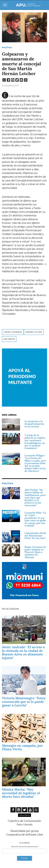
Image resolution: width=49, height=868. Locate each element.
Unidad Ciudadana (13, 332)
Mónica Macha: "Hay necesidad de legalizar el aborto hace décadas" (21, 793)
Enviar (25, 858)
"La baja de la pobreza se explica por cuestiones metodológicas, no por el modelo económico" (35, 442)
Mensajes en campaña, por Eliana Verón (22, 747)
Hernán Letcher (34, 332)
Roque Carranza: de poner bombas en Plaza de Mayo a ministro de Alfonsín (35, 552)
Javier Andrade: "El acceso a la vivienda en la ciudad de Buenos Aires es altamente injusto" (23, 652)
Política (7, 47)
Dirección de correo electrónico (24, 847)
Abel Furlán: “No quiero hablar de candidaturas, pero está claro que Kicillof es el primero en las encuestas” (35, 498)
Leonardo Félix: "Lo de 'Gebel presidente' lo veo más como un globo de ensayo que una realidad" (35, 519)
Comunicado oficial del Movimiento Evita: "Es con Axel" (35, 536)
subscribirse (24, 815)
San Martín (9, 339)
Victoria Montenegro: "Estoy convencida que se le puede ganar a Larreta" (24, 702)
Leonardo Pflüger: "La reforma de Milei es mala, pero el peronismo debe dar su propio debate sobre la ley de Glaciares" (35, 463)
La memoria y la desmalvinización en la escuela (34, 424)
